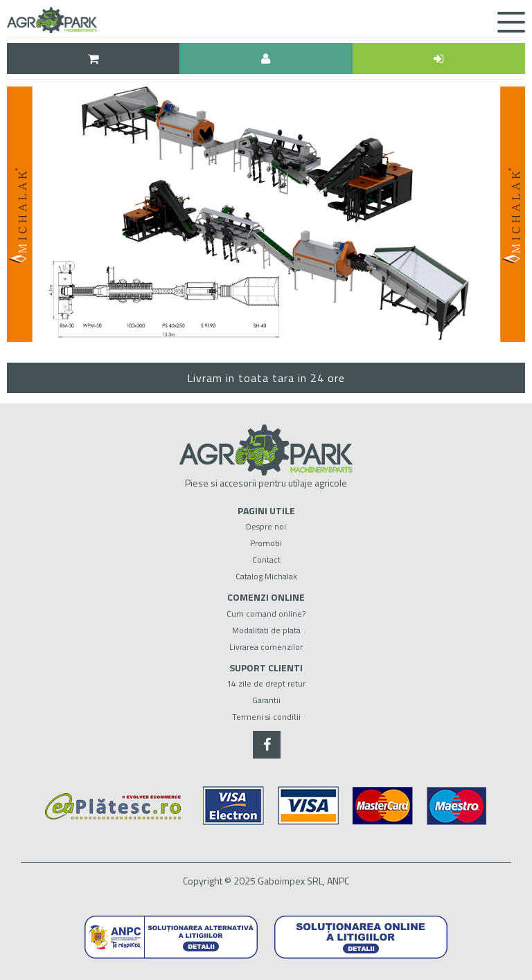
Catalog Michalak (266, 576)
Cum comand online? (266, 614)
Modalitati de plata (266, 630)
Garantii (266, 700)
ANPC (338, 881)
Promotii (266, 543)
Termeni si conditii (266, 717)
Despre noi (266, 526)
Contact (266, 560)
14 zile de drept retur (266, 683)
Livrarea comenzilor (266, 647)
